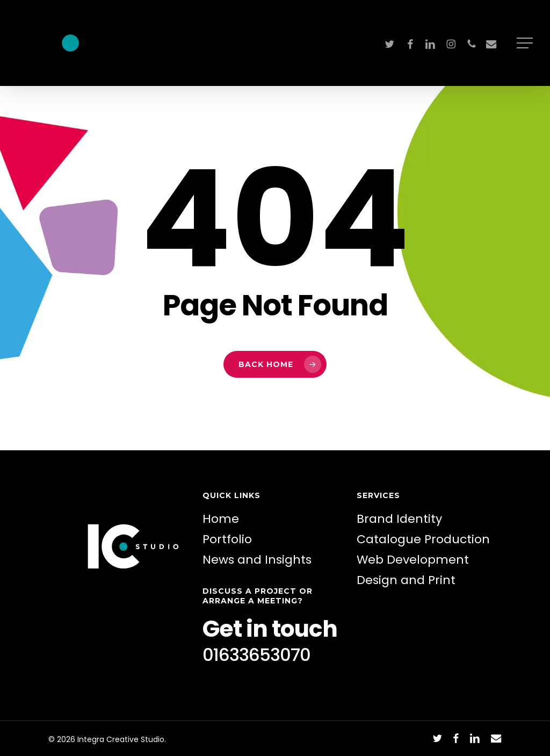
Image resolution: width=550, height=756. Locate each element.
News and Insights (257, 560)
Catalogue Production (423, 539)
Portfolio (227, 539)
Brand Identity (399, 519)
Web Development (413, 560)
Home (221, 519)
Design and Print (406, 580)
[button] (526, 43)
